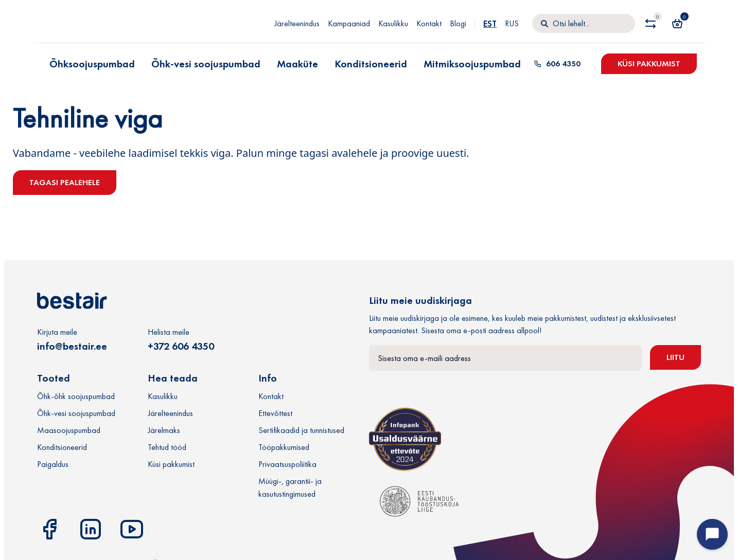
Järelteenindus (297, 23)
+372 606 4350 (181, 346)
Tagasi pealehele (65, 182)
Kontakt (429, 23)
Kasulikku (393, 23)
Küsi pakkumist (649, 64)
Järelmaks (164, 430)
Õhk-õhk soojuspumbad (76, 396)
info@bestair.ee (72, 346)
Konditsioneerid (371, 64)
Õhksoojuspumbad (92, 64)
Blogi (458, 23)
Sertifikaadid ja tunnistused (301, 430)
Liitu (675, 357)
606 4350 (557, 64)
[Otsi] (584, 24)
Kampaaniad (349, 23)
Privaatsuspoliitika (287, 464)
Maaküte (297, 64)
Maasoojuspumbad (69, 430)
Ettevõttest (275, 413)
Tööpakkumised (284, 447)
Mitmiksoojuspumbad (472, 64)
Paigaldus (53, 464)
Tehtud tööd (167, 447)
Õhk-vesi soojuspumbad (206, 64)
